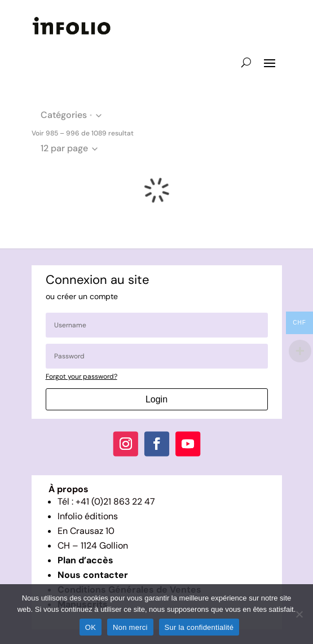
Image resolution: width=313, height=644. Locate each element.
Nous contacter (93, 575)
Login (156, 399)
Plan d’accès (85, 560)
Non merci (130, 627)
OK (91, 627)
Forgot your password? (81, 376)
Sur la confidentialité (199, 627)
